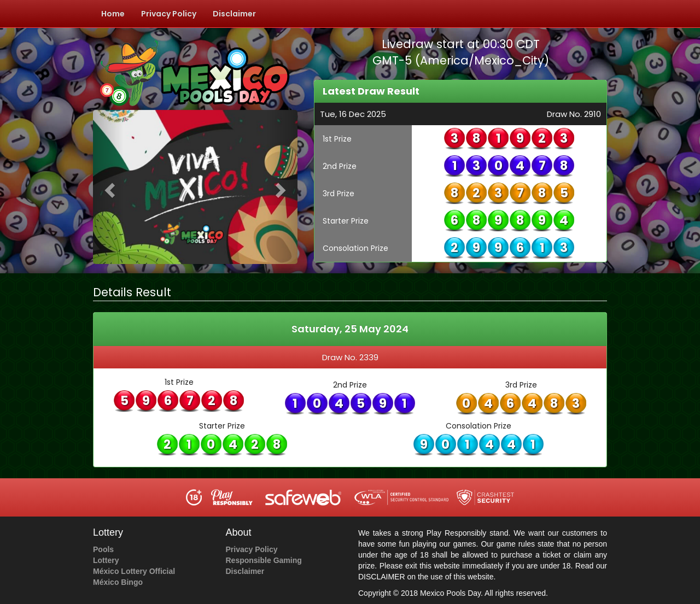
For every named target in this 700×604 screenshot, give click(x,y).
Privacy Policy (169, 14)
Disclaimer (234, 14)
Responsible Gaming (264, 560)
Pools (103, 549)
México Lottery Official (134, 571)
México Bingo (118, 582)
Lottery (106, 560)
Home (113, 14)
